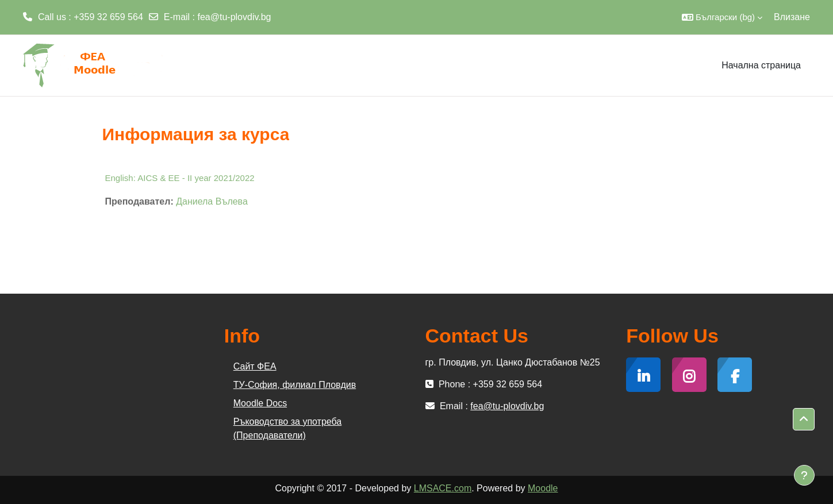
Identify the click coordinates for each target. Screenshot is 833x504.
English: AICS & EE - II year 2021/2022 (180, 178)
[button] (722, 17)
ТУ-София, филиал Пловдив (295, 385)
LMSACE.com (443, 488)
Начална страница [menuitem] (761, 65)
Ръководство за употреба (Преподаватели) (287, 428)
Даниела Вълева (212, 201)
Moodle (543, 488)
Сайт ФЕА (255, 366)
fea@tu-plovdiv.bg (235, 17)
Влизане (792, 17)
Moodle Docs (260, 403)
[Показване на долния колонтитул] (804, 475)
